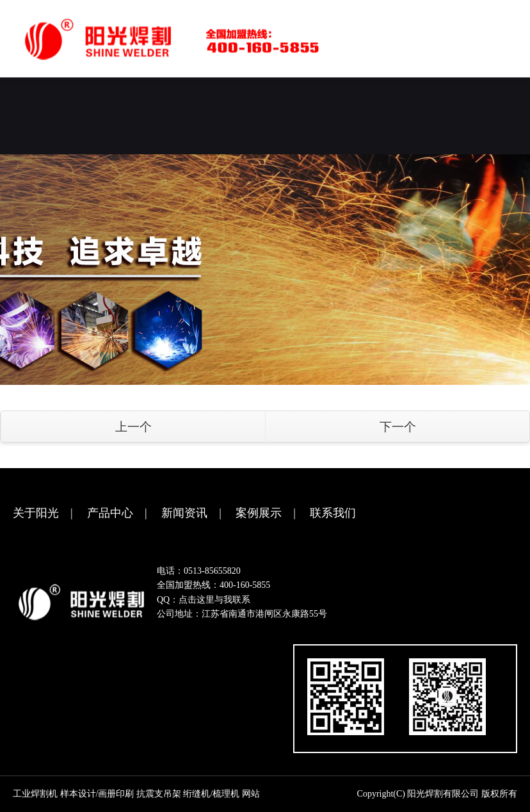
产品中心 (110, 513)
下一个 (398, 427)
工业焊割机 (35, 794)
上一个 (133, 427)
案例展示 (259, 513)
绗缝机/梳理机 (211, 794)
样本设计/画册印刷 (97, 794)
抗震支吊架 (159, 794)
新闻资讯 (184, 513)
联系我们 (333, 513)
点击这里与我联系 (214, 600)
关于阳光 (36, 513)
